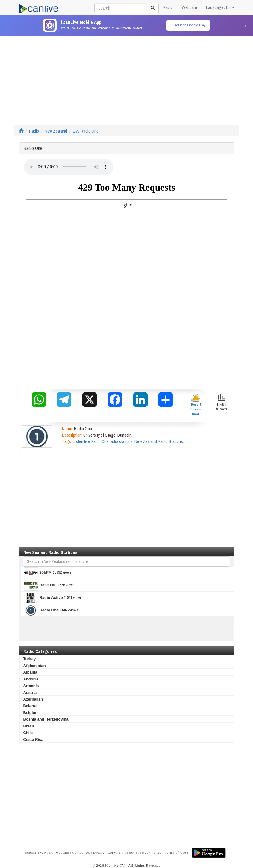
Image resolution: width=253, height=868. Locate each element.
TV (151, 7)
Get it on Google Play (189, 25)
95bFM (38, 573)
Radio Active (43, 598)
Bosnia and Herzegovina (46, 719)
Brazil (29, 726)
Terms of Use (176, 852)
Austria (30, 693)
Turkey (30, 659)
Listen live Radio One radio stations (103, 441)
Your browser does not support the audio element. (69, 167)
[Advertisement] (127, 77)
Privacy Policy (150, 852)
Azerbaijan (33, 699)
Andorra (31, 679)
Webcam (189, 7)
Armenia (31, 686)
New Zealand (56, 131)
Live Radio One (86, 131)
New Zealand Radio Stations (159, 441)
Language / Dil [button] (220, 7)
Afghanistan (35, 666)
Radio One (41, 610)
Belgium (31, 713)
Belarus (31, 706)
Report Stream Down (196, 404)
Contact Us (81, 852)
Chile (28, 733)
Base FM (40, 585)
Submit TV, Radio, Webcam (47, 852)
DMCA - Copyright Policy (114, 852)
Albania (30, 672)
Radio (168, 7)
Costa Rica (33, 740)
